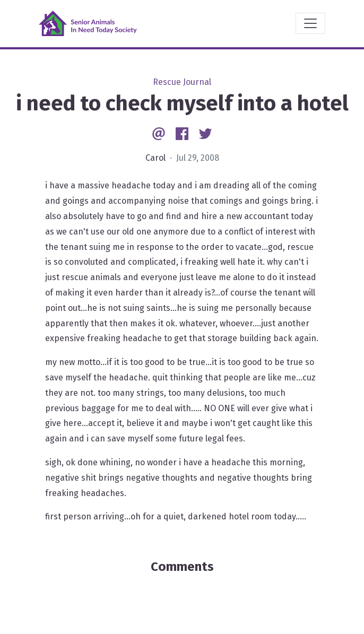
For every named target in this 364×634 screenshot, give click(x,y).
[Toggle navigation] (310, 23)
